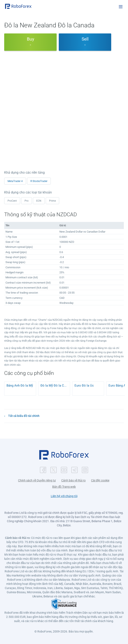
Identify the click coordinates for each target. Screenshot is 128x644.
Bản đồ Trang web (64, 487)
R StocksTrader (39, 181)
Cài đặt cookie (100, 480)
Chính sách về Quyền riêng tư (37, 480)
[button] (18, 6)
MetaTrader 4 (15, 181)
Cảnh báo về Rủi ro (73, 480)
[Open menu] (121, 7)
